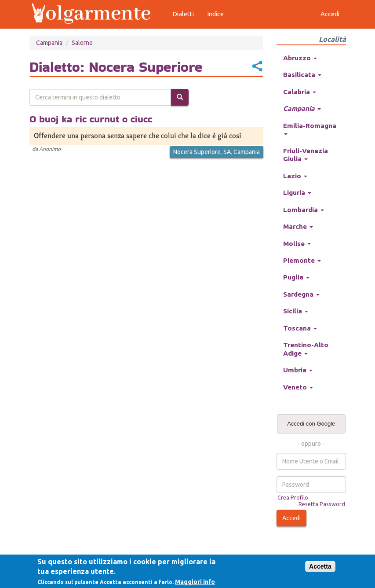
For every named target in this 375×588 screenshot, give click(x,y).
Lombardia (304, 210)
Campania (49, 43)
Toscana (300, 328)
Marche (298, 226)
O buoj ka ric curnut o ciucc (91, 119)
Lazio (295, 176)
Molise (297, 244)
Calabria (300, 92)
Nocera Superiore (197, 152)
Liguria (297, 193)
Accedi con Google (311, 424)
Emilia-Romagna (310, 129)
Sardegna (301, 294)
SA (227, 152)
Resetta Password (322, 504)
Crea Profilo (293, 497)
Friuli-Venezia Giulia (306, 155)
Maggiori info (195, 582)
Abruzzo (300, 58)
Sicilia (296, 311)
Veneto (298, 387)
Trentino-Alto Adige (306, 349)
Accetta (320, 566)
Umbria (298, 370)
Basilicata (302, 75)
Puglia (296, 277)
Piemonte (302, 260)
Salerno (82, 43)
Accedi (291, 518)
